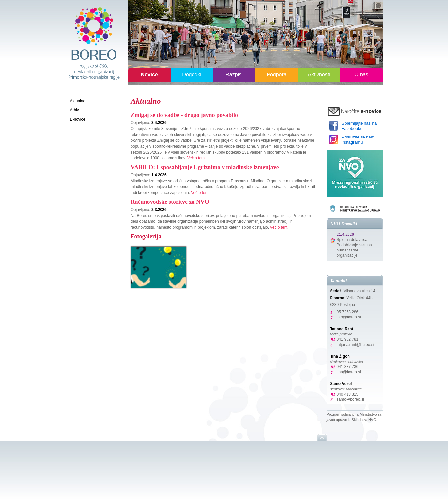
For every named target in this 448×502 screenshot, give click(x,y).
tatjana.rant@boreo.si (355, 345)
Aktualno (78, 101)
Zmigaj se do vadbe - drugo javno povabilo (185, 115)
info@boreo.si (349, 317)
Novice (149, 75)
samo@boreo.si (350, 399)
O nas (361, 75)
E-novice (78, 119)
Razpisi (234, 75)
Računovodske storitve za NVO (170, 202)
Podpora (277, 75)
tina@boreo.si (349, 372)
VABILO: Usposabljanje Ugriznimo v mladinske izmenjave (205, 167)
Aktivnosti (319, 75)
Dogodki (192, 75)
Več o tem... (198, 158)
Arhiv (75, 110)
